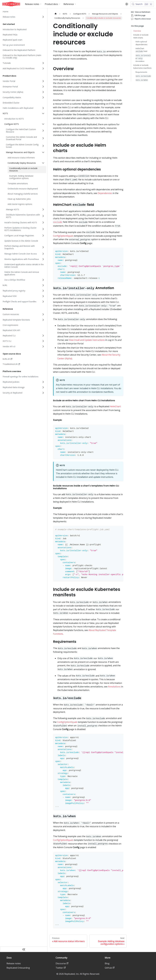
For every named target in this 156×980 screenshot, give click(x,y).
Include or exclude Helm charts (141, 36)
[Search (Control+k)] (142, 4)
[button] (23, 17)
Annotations (114, 687)
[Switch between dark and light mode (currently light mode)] (127, 4)
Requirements (141, 72)
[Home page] (56, 14)
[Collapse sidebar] (24, 949)
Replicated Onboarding (18, 968)
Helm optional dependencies (141, 43)
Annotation (143, 58)
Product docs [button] (51, 4)
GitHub (110, 968)
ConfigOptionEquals (63, 236)
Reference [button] (69, 4)
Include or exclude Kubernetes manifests (142, 67)
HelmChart (115, 406)
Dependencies (105, 193)
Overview (137, 31)
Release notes (14, 963)
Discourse (62, 963)
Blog (107, 963)
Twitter (61, 968)
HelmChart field (141, 50)
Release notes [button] (32, 4)
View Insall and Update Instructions (87, 340)
